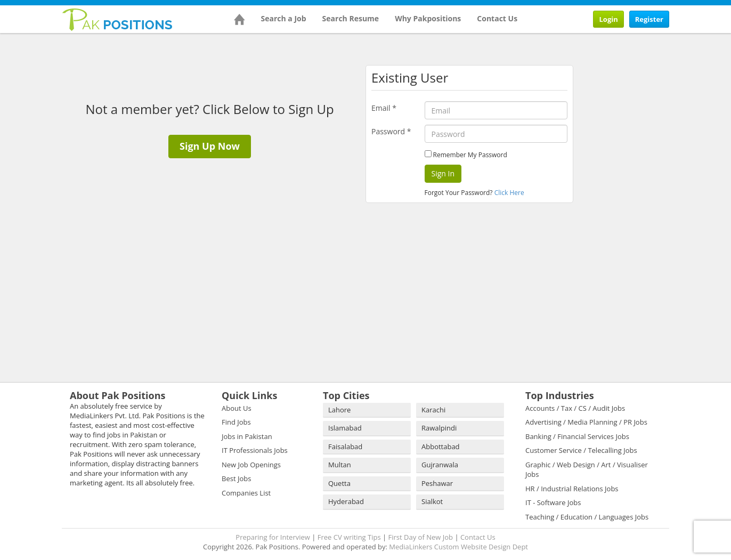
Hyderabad (346, 501)
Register (649, 19)
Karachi (433, 410)
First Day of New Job (421, 537)
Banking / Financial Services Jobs (577, 436)
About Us (237, 408)
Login (608, 19)
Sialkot (432, 501)
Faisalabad (345, 447)
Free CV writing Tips (349, 537)
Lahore (339, 410)
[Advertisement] (648, 105)
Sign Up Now (210, 146)
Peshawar (437, 483)
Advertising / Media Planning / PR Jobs (586, 422)
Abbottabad (441, 447)
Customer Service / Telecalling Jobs (581, 450)
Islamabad (345, 428)
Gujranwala (440, 465)
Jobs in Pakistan (247, 436)
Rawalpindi (439, 428)
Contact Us (497, 18)
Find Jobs (236, 422)
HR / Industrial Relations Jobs (572, 489)
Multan (340, 465)
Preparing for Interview (273, 537)
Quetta (339, 483)
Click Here (509, 193)
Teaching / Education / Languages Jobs (587, 517)
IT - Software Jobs (553, 502)
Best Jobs (236, 478)
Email (384, 108)
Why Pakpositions (428, 18)
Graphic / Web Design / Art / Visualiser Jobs (587, 470)
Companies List (246, 493)
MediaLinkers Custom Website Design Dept (458, 547)
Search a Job (284, 18)
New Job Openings (251, 465)
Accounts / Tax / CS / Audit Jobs (575, 408)
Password (391, 131)
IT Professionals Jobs (255, 450)
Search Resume (351, 18)
